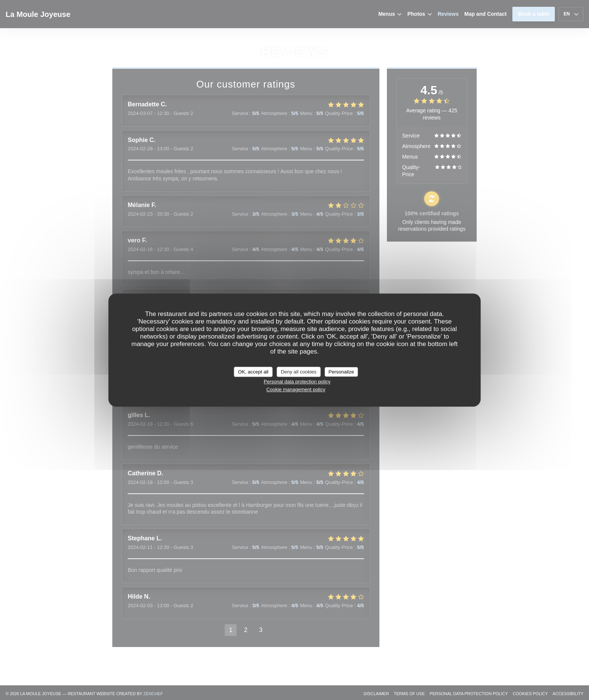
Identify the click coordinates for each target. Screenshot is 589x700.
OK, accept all (253, 372)
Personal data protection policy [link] (297, 382)
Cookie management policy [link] (296, 389)
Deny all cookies (299, 372)
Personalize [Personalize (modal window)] (341, 372)
